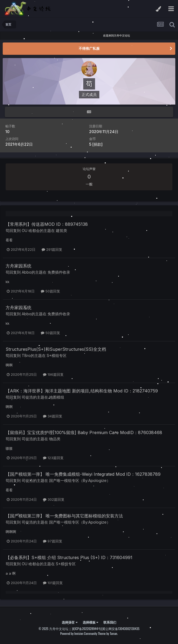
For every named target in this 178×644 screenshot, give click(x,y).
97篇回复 (53, 541)
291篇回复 (52, 249)
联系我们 (110, 622)
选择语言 (70, 622)
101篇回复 (53, 583)
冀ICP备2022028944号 (86, 629)
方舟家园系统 (19, 266)
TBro (26, 355)
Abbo (27, 272)
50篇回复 (50, 291)
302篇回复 (54, 499)
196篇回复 (53, 374)
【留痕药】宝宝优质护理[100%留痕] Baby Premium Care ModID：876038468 (84, 432)
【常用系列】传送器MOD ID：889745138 (47, 224)
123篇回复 (53, 458)
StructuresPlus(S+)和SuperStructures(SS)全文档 (56, 349)
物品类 (55, 439)
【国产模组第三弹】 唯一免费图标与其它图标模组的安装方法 (64, 516)
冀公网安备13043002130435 (121, 629)
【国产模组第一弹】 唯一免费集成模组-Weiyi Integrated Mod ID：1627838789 (83, 474)
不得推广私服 (89, 48)
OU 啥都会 (31, 230)
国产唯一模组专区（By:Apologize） (80, 480)
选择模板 (90, 622)
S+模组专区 (57, 355)
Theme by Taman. (108, 633)
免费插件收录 (59, 272)
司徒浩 (27, 397)
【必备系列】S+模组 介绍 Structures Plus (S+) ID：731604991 (69, 557)
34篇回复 (53, 416)
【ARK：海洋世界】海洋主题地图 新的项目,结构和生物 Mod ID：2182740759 (82, 391)
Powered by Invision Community (79, 633)
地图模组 (57, 397)
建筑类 (61, 230)
